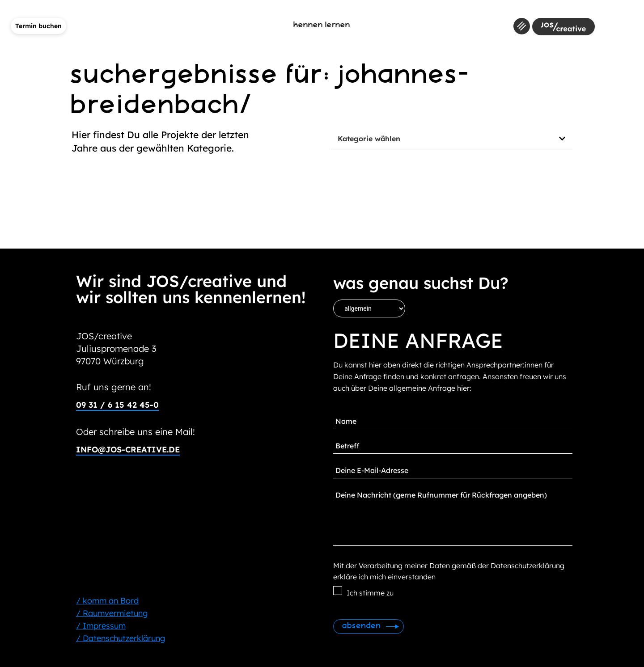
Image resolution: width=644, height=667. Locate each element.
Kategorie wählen (369, 139)
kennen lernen (322, 25)
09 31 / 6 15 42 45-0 (117, 405)
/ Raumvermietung (112, 613)
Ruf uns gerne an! (114, 387)
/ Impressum (101, 626)
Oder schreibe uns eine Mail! (136, 432)
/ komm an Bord (107, 601)
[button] (452, 139)
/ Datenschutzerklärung (121, 638)
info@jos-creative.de (128, 450)
